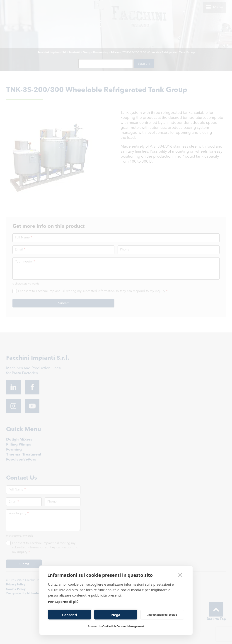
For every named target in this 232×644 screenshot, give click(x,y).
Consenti (70, 615)
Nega (116, 615)
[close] (180, 575)
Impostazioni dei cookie (162, 615)
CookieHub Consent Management (123, 626)
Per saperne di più (63, 602)
